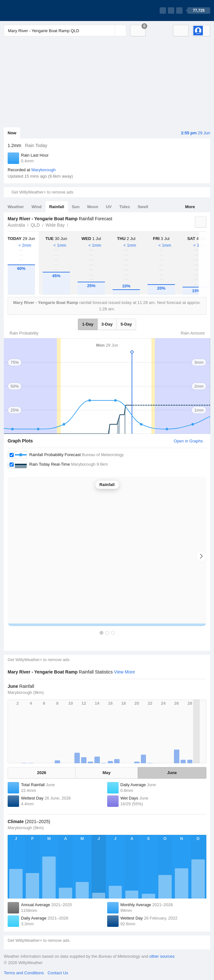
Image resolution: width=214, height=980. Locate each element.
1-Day (88, 324)
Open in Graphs (188, 441)
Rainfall (57, 207)
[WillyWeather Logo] (34, 11)
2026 (41, 773)
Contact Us (58, 973)
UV (109, 207)
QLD (35, 225)
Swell (143, 207)
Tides (125, 207)
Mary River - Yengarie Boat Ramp (72, 224)
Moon (93, 207)
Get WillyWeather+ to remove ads (42, 192)
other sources (162, 956)
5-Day (126, 324)
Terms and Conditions (24, 973)
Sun (76, 207)
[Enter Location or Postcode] (65, 31)
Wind (37, 207)
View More (124, 672)
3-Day (107, 324)
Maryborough (43, 170)
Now (12, 133)
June (172, 773)
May (107, 773)
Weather (16, 207)
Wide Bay (55, 225)
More (190, 207)
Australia (16, 225)
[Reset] (109, 31)
